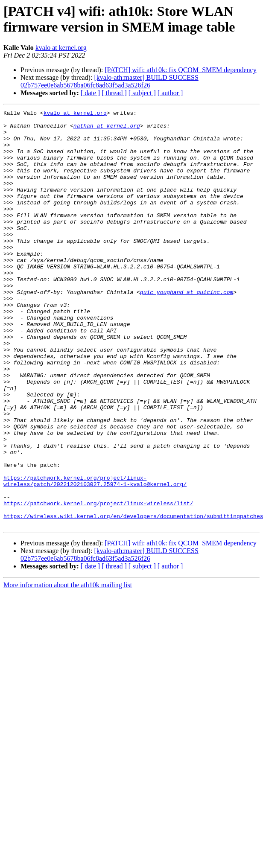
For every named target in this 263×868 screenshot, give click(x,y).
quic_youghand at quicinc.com (187, 329)
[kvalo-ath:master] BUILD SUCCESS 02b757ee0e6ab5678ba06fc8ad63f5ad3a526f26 (110, 81)
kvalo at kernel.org (61, 48)
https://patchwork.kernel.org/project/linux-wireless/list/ (98, 583)
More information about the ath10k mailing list (68, 668)
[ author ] (170, 93)
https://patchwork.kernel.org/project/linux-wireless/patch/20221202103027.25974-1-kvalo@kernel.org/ (95, 556)
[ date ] (90, 93)
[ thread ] (114, 93)
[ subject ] (142, 93)
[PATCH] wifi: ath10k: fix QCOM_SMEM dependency (180, 70)
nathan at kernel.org (107, 129)
